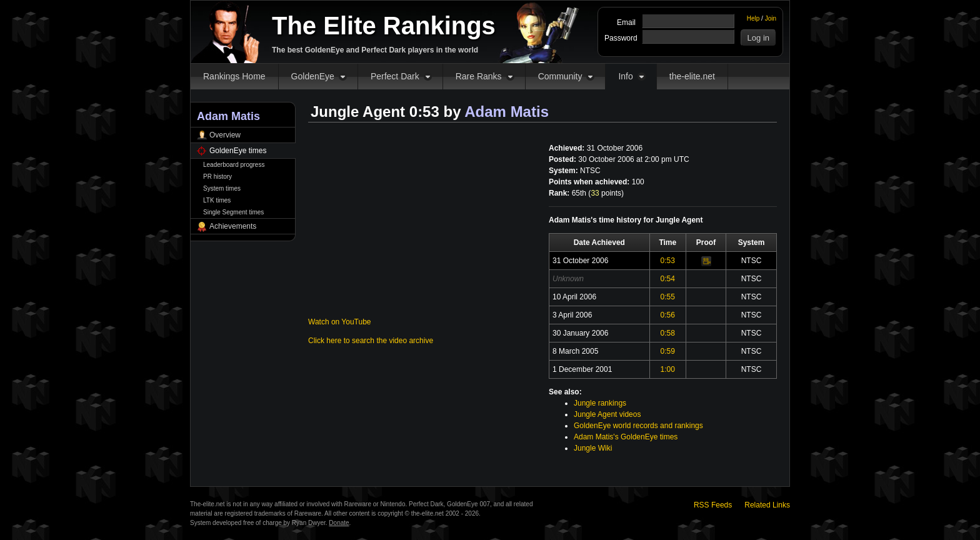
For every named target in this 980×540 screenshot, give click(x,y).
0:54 (668, 279)
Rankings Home (234, 76)
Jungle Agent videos (607, 414)
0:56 (668, 315)
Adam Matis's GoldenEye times (626, 437)
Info (625, 76)
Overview (225, 135)
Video (706, 261)
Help (753, 18)
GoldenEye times (238, 151)
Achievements (233, 226)
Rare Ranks (479, 76)
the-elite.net (692, 76)
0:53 (668, 261)
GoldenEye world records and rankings (638, 426)
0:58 (668, 333)
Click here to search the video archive (371, 341)
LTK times (217, 200)
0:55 (668, 297)
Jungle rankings (600, 403)
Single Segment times (233, 212)
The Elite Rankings (384, 26)
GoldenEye (313, 76)
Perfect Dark (395, 76)
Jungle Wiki (593, 448)
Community (560, 76)
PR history (217, 177)
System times (222, 188)
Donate (339, 523)
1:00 (668, 369)
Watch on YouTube (340, 322)
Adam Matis (507, 112)
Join (771, 18)
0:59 (668, 351)
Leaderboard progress (234, 165)
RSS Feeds (713, 505)
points (606, 193)
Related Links (767, 505)
